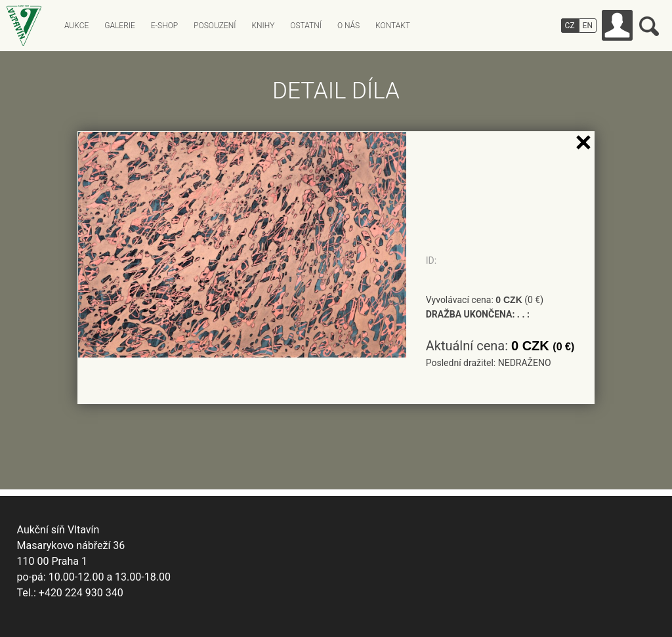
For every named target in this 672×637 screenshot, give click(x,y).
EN (588, 26)
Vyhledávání (649, 26)
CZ (570, 26)
